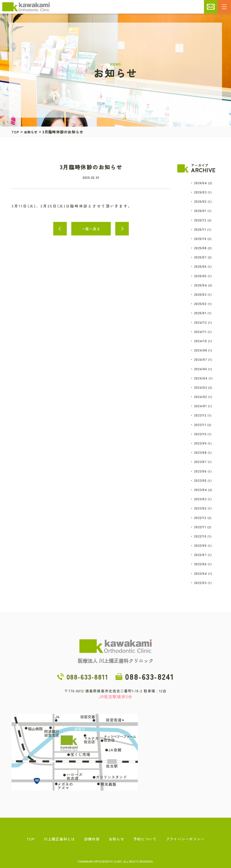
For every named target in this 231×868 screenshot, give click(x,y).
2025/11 (200, 229)
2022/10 (200, 536)
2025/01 (200, 313)
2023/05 (200, 480)
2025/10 (200, 239)
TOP (16, 132)
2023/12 (200, 415)
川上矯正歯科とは (59, 839)
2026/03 (200, 192)
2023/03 (200, 499)
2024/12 (201, 322)
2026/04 (201, 183)
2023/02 (200, 508)
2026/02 (200, 201)
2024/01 (201, 406)
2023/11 (200, 425)
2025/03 (200, 294)
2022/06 (200, 564)
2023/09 (200, 443)
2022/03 (200, 583)
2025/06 (200, 266)
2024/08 (201, 350)
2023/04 (201, 490)
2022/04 (201, 573)
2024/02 (201, 397)
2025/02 (200, 304)
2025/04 (201, 285)
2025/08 (200, 248)
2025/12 (200, 220)
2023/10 (200, 434)
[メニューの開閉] (224, 7)
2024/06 (201, 369)
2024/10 (201, 341)
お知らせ (33, 132)
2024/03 (201, 387)
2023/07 (200, 462)
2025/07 (200, 257)
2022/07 (200, 555)
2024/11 (200, 332)
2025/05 (200, 276)
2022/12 (200, 518)
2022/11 (200, 527)
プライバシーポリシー (185, 839)
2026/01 (200, 211)
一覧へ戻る (91, 229)
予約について (145, 839)
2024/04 (201, 378)
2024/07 (201, 359)
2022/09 (200, 545)
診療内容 (92, 839)
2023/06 (200, 471)
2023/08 (200, 452)
